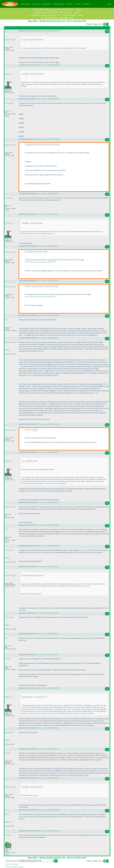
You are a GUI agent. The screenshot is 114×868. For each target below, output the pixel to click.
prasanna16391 (11, 575)
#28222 (56, 613)
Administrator (10, 40)
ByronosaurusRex (11, 342)
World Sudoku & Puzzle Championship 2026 (57, 18)
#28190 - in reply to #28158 (44, 139)
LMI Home (36, 4)
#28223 (56, 634)
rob (6, 320)
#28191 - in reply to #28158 (43, 193)
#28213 (56, 315)
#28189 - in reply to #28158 (44, 99)
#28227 (56, 749)
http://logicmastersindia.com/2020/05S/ (40, 262)
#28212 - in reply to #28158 (43, 281)
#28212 (56, 281)
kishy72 (8, 753)
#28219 (56, 525)
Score (71, 10)
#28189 (56, 99)
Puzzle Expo (46, 4)
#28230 (56, 831)
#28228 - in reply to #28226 (43, 778)
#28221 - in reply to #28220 (43, 567)
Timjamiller (9, 103)
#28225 (56, 688)
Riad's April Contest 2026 (44, 12)
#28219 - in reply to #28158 (43, 525)
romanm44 (9, 550)
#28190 (56, 139)
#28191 (56, 193)
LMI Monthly (59, 4)
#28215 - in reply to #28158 (43, 424)
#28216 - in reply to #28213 (43, 452)
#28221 (56, 567)
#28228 (56, 778)
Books (87, 4)
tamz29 (8, 659)
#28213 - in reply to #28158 (43, 315)
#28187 (56, 31)
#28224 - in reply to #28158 (43, 654)
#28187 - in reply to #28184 (44, 31)
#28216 (56, 452)
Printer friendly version (14, 867)
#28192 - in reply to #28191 (43, 214)
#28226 (56, 728)
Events (78, 4)
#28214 (56, 338)
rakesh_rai (9, 74)
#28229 (56, 810)
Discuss (78, 10)
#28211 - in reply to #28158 (43, 246)
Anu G (7, 814)
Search (70, 4)
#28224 (56, 654)
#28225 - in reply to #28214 (44, 688)
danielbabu (9, 732)
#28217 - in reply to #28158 (43, 502)
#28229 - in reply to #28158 (44, 810)
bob (6, 529)
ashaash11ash (10, 507)
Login (109, 4)
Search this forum (12, 864)
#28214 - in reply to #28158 (43, 338)
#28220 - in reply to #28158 (44, 546)
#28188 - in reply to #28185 (44, 65)
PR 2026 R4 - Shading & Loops (44, 10)
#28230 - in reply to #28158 (44, 831)
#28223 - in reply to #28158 (43, 634)
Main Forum (26, 4)
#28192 (56, 214)
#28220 (56, 546)
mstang (8, 835)
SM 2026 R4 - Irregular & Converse (44, 15)
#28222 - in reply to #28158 (43, 613)
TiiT (6, 638)
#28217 (56, 502)
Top (107, 31)
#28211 (56, 246)
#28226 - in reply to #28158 (43, 728)
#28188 (56, 65)
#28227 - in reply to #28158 (43, 749)
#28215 (56, 424)
